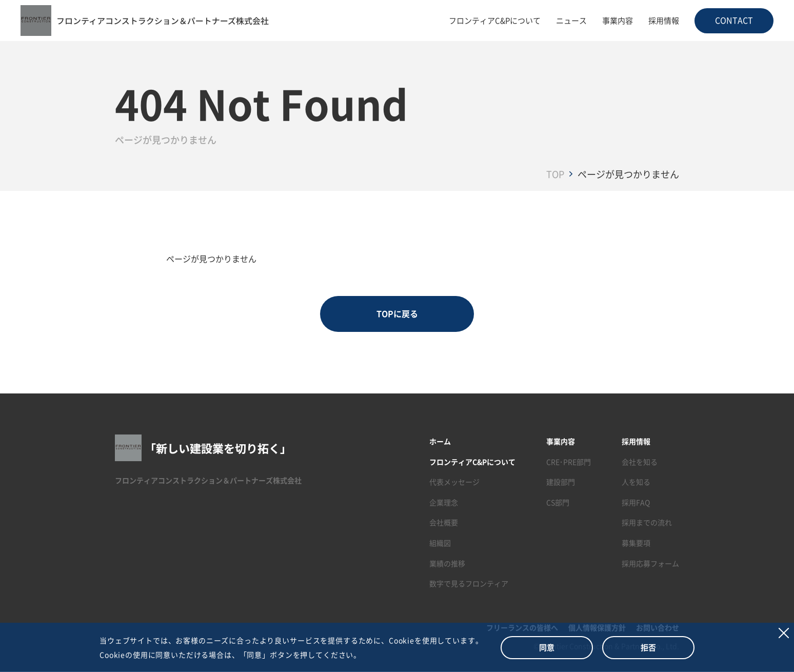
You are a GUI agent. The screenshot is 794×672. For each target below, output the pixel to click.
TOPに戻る (397, 314)
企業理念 (444, 502)
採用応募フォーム (650, 563)
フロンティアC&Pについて (495, 20)
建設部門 (561, 482)
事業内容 (618, 20)
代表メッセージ (454, 482)
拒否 (648, 647)
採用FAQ (636, 502)
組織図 (440, 543)
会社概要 (444, 523)
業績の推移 (447, 563)
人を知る (636, 482)
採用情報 (664, 20)
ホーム (440, 441)
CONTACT (734, 20)
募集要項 (636, 543)
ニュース (571, 20)
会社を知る (640, 462)
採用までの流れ (647, 523)
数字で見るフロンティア (469, 584)
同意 (547, 647)
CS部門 (558, 502)
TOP (555, 174)
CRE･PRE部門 (569, 462)
